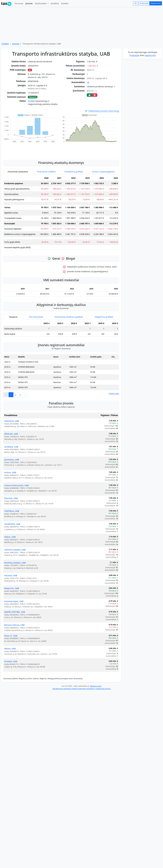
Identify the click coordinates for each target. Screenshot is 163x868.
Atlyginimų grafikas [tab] (104, 317)
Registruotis (156, 3)
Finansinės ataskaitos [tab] (18, 172)
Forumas (19, 3)
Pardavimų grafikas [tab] (74, 172)
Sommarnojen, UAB (14, 601)
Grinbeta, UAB (11, 447)
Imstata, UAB (11, 661)
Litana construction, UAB (16, 485)
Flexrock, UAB (11, 498)
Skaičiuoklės (41, 3)
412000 (31, 101)
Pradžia (5, 44)
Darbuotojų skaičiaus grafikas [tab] (69, 317)
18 (88, 82)
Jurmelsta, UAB (12, 460)
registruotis (150, 55)
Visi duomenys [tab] (36, 317)
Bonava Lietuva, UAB (14, 625)
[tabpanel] (61, 214)
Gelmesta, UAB (12, 421)
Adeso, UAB (10, 537)
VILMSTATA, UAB (12, 524)
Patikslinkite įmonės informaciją (102, 111)
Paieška (65, 3)
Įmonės (29, 3)
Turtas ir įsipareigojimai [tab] (103, 172)
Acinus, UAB (10, 472)
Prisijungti (144, 3)
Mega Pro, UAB (12, 588)
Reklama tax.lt (96, 686)
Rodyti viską (114, 393)
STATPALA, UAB (12, 511)
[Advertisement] (61, 150)
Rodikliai (55, 3)
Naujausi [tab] (13, 317)
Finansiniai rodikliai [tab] (46, 172)
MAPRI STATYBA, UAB (15, 612)
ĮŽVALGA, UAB (11, 434)
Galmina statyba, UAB (15, 550)
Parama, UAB (11, 575)
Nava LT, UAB (11, 636)
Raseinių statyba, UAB (15, 563)
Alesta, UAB (10, 649)
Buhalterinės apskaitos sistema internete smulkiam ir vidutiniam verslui (81, 689)
